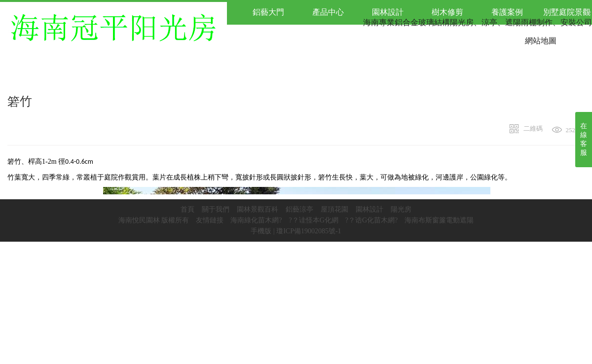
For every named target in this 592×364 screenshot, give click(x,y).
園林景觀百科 (258, 209)
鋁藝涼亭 (299, 209)
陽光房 (401, 209)
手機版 (261, 231)
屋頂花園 (334, 209)
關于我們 (216, 209)
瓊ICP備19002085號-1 (309, 231)
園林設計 (370, 209)
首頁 (187, 209)
